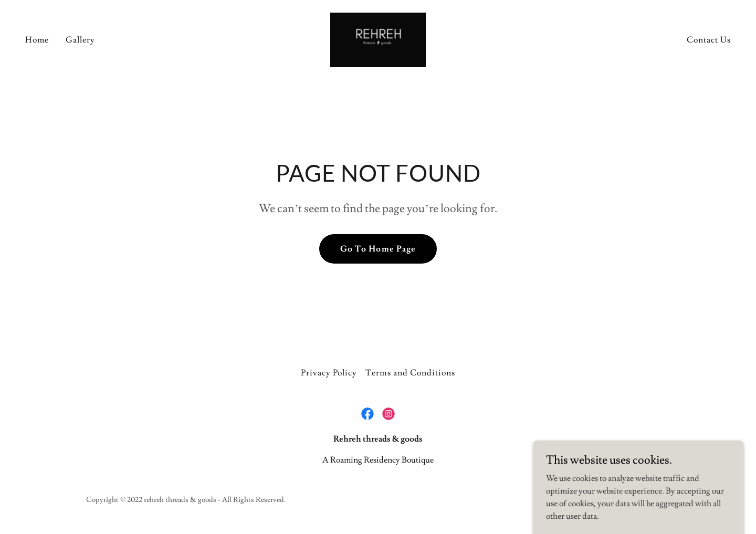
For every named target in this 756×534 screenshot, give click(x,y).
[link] (378, 38)
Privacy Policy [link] (329, 373)
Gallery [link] (80, 40)
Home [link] (37, 40)
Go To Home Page (378, 249)
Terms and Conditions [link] (410, 373)
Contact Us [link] (709, 40)
